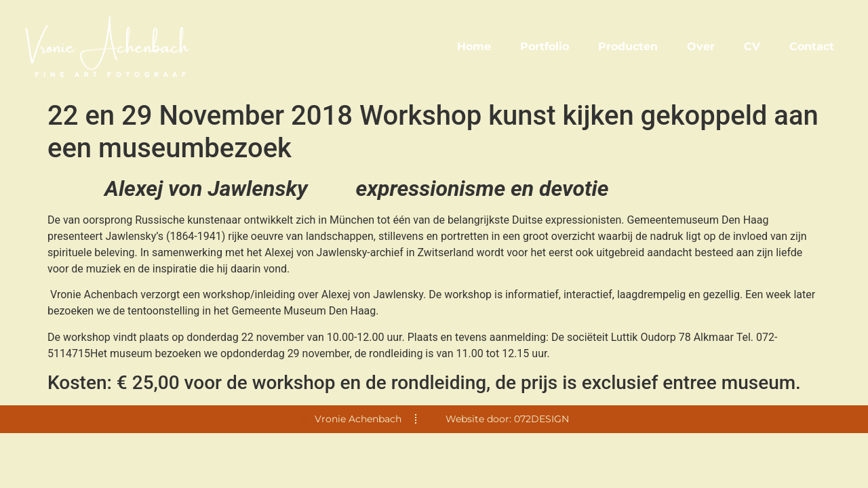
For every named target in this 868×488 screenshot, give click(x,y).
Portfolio (545, 46)
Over (701, 46)
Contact (812, 46)
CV (752, 46)
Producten (628, 46)
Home (474, 46)
